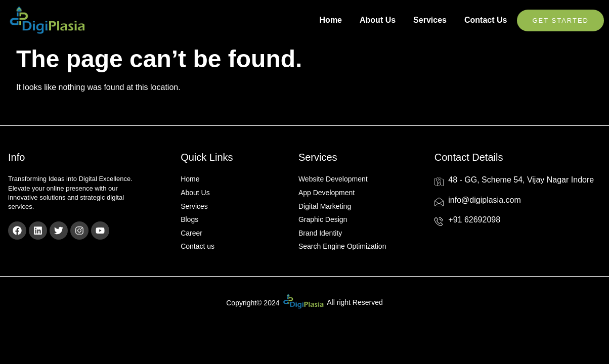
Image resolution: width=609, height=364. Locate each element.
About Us (378, 20)
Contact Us (486, 20)
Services (430, 20)
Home (331, 20)
